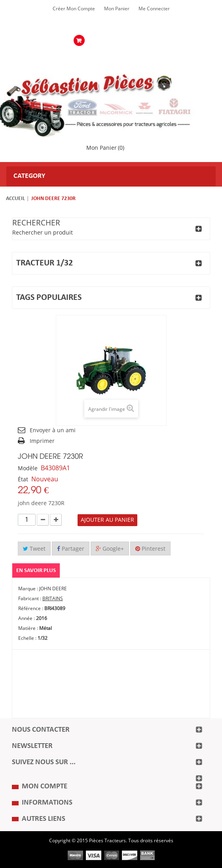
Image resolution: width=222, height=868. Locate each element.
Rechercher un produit (43, 233)
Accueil (15, 199)
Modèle (28, 468)
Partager (71, 549)
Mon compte (45, 787)
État (23, 480)
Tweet (34, 549)
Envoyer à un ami (53, 430)
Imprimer (42, 441)
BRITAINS (53, 599)
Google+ (110, 549)
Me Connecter (154, 9)
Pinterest (150, 549)
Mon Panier (117, 9)
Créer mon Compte (74, 9)
